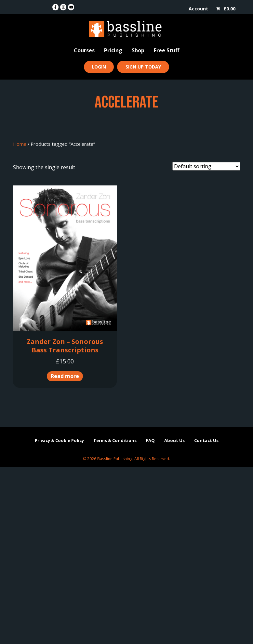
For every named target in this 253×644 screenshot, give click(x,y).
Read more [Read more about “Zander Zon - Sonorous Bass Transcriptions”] (65, 376)
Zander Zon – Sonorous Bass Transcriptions (65, 346)
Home (20, 144)
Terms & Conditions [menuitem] (115, 440)
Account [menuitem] (198, 9)
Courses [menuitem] (84, 50)
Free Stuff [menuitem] (166, 50)
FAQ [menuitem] (150, 440)
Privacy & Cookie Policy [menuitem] (59, 440)
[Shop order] (206, 166)
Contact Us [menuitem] (206, 440)
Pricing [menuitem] (113, 50)
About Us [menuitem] (174, 440)
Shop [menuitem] (138, 50)
